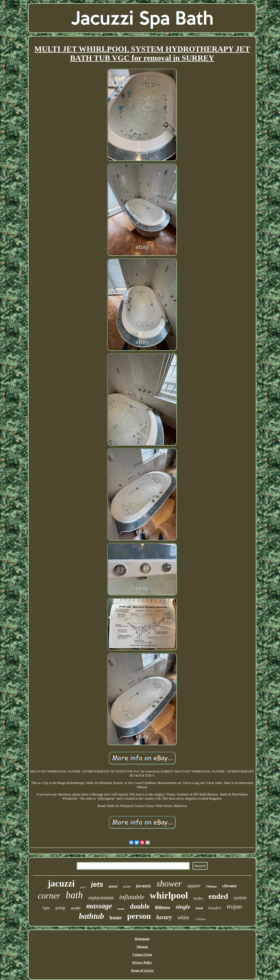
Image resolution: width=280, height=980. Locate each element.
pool (83, 887)
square (194, 886)
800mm (163, 908)
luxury (164, 917)
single (183, 907)
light (46, 908)
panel (113, 886)
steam (127, 887)
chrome (230, 886)
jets (97, 884)
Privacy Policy (142, 963)
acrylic (76, 908)
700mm (211, 886)
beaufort (215, 908)
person (139, 916)
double (140, 906)
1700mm (200, 919)
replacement (101, 898)
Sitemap (142, 947)
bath (74, 895)
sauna (121, 909)
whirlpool (169, 895)
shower (169, 884)
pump (60, 908)
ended (218, 896)
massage (99, 906)
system (240, 898)
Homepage (142, 939)
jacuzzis (144, 886)
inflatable (132, 897)
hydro (198, 898)
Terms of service (142, 970)
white (183, 917)
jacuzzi (61, 884)
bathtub (92, 916)
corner (49, 896)
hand (199, 908)
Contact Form (142, 955)
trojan (234, 907)
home (116, 918)
